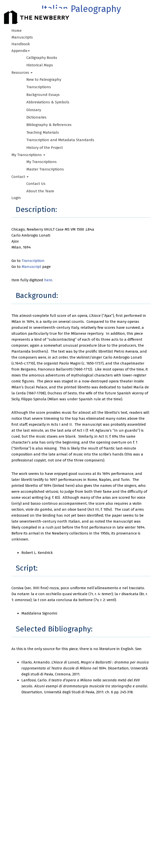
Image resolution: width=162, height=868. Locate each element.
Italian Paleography (81, 9)
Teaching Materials (43, 132)
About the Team (40, 191)
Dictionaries (36, 117)
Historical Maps (40, 65)
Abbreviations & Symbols (48, 102)
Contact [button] (20, 177)
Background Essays (43, 95)
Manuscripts (22, 37)
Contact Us (36, 184)
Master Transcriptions (45, 169)
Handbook (21, 44)
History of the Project (45, 148)
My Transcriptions (41, 162)
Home (17, 31)
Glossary (34, 110)
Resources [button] (22, 73)
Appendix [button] (21, 51)
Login (16, 198)
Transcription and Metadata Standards (60, 140)
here (48, 280)
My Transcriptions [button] (28, 155)
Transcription (33, 261)
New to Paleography (44, 80)
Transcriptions (39, 87)
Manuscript (31, 267)
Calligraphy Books (42, 58)
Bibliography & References (49, 125)
